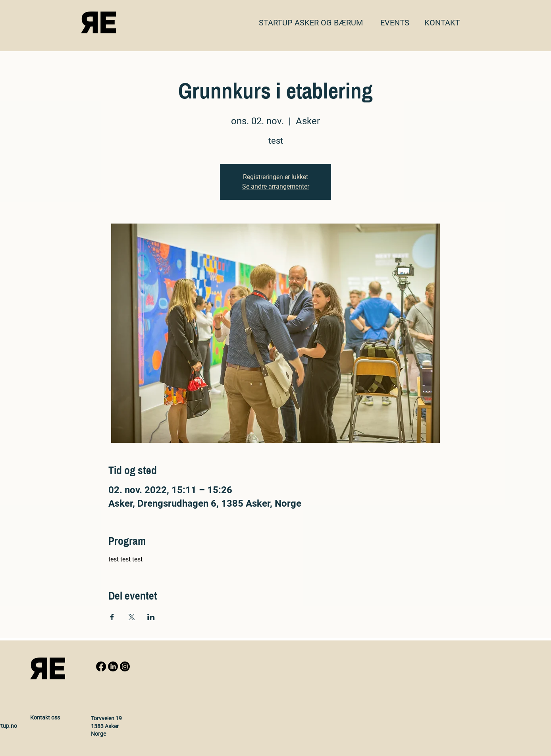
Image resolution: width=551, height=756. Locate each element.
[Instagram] (125, 666)
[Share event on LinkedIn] (151, 617)
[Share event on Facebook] (112, 617)
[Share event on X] (132, 617)
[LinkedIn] (113, 666)
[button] (442, 23)
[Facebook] (101, 666)
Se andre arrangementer (276, 186)
